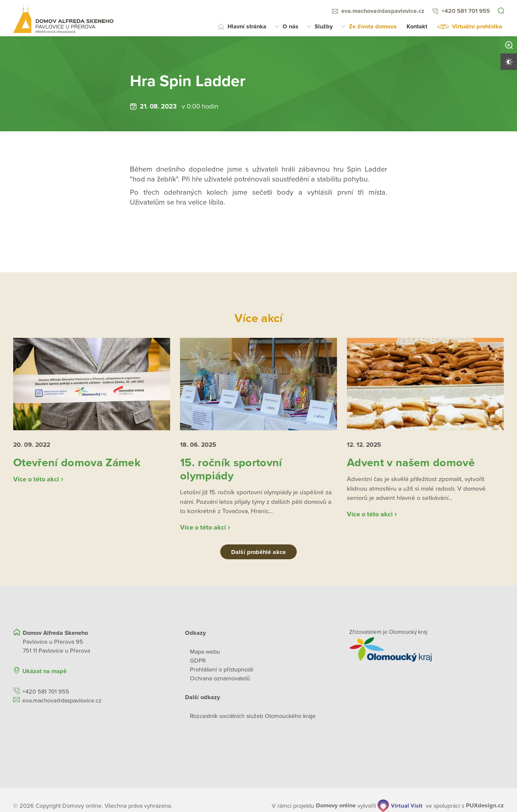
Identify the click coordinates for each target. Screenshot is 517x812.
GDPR (198, 664)
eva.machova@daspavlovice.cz (383, 11)
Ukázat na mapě (45, 674)
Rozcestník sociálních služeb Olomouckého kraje (253, 719)
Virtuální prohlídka (477, 26)
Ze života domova (373, 26)
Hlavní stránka (247, 26)
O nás (290, 26)
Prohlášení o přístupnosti (222, 672)
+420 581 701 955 (466, 11)
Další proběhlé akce (258, 555)
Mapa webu (205, 655)
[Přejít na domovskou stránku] (63, 18)
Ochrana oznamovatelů (220, 681)
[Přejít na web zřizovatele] (426, 652)
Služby (324, 26)
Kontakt (417, 26)
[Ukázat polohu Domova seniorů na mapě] (91, 728)
